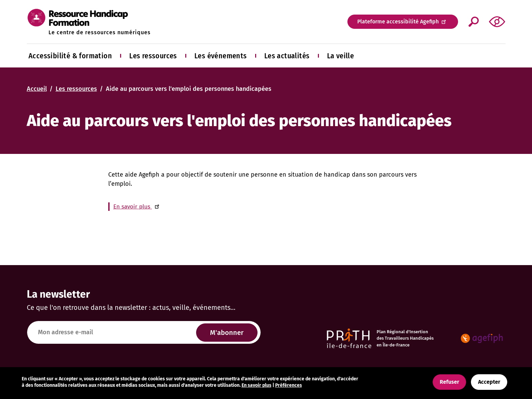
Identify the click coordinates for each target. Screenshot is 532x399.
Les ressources (153, 56)
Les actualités (287, 56)
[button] (497, 22)
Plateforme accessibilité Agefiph (403, 21)
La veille (341, 56)
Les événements (221, 56)
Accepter (489, 382)
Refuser (449, 382)
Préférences (289, 385)
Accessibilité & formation (70, 56)
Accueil (37, 89)
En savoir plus (137, 207)
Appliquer (473, 22)
